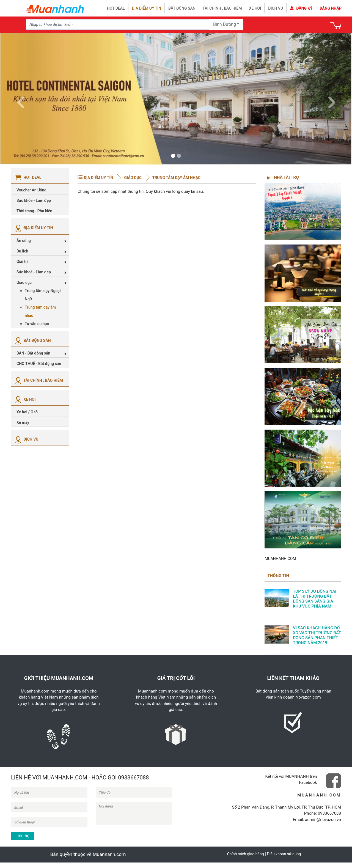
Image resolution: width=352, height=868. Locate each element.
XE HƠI (25, 399)
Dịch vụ (276, 8)
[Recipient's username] (117, 24)
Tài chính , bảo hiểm (222, 8)
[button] (20, 99)
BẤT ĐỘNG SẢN (32, 340)
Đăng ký (301, 8)
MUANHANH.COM (280, 559)
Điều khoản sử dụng (284, 854)
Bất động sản (182, 8)
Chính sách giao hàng (246, 854)
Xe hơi (255, 8)
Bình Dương (225, 24)
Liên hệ (22, 836)
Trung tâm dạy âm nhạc (176, 178)
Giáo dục (133, 178)
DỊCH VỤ (26, 439)
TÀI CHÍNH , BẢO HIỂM (38, 380)
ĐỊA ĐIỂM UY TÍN (33, 228)
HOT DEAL (116, 8)
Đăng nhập (331, 8)
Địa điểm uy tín (147, 8)
